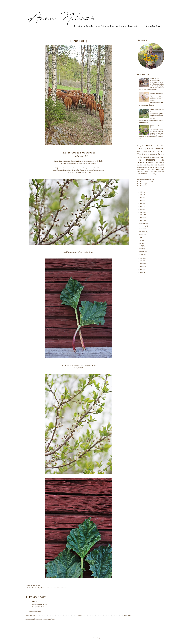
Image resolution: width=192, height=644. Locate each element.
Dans (144, 146)
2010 (141, 272)
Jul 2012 (156, 163)
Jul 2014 (140, 165)
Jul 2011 (151, 163)
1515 (153, 180)
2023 (141, 201)
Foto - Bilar (160, 146)
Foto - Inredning (156, 149)
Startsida (79, 615)
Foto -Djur (156, 157)
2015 (141, 258)
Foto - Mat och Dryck (47, 588)
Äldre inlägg (128, 615)
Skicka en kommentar (35, 611)
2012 (141, 267)
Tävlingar (143, 174)
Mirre (33, 601)
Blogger (99, 638)
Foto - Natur (57, 588)
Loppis (153, 169)
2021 (141, 206)
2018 (141, 215)
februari (142, 252)
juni (140, 240)
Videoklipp (149, 174)
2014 (141, 261)
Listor (148, 169)
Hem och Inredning (151, 158)
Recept (151, 171)
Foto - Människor (151, 154)
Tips (139, 174)
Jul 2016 (151, 165)
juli (140, 237)
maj (140, 243)
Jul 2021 (150, 167)
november (142, 226)
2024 (141, 198)
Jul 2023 (155, 167)
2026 (141, 192)
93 (152, 182)
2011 (141, 269)
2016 (141, 221)
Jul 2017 (156, 165)
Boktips (139, 146)
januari (141, 254)
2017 (141, 218)
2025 (141, 195)
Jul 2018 (162, 165)
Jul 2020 (145, 167)
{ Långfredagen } (155, 78)
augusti (141, 234)
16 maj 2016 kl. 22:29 (38, 607)
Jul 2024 (160, 167)
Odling (146, 171)
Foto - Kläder (142, 152)
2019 (141, 212)
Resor (155, 171)
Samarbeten (161, 171)
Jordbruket (63, 588)
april (141, 246)
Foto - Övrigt (148, 157)
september (142, 232)
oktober (141, 229)
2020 (141, 209)
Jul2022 (143, 169)
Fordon (154, 146)
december (142, 223)
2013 (141, 264)
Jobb (162, 160)
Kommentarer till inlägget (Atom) (45, 619)
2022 (141, 203)
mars (141, 249)
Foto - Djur (38, 588)
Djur (33, 588)
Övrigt (154, 174)
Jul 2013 (161, 163)
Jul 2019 (140, 167)
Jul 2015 (145, 165)
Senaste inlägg (30, 615)
